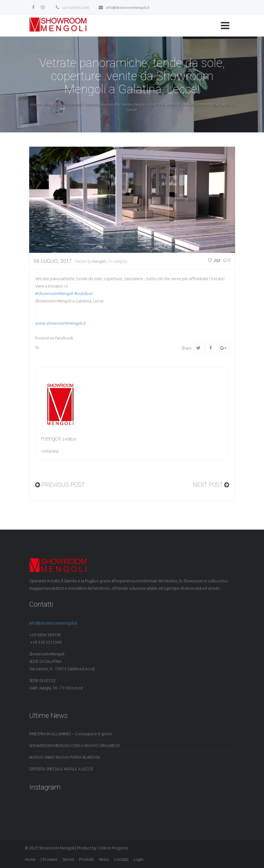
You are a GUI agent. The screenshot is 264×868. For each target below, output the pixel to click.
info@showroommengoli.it (124, 8)
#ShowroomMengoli (54, 293)
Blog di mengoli (68, 104)
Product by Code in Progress (103, 848)
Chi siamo (49, 859)
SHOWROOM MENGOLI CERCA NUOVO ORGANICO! (75, 746)
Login (139, 859)
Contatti (121, 859)
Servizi (68, 859)
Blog (48, 104)
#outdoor (84, 293)
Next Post (211, 485)
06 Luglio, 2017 (53, 261)
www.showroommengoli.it (61, 323)
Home (36, 104)
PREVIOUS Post (60, 485)
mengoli (99, 261)
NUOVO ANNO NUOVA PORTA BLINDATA (65, 757)
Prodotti (86, 859)
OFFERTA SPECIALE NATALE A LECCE (61, 769)
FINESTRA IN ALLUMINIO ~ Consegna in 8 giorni (70, 734)
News (104, 859)
